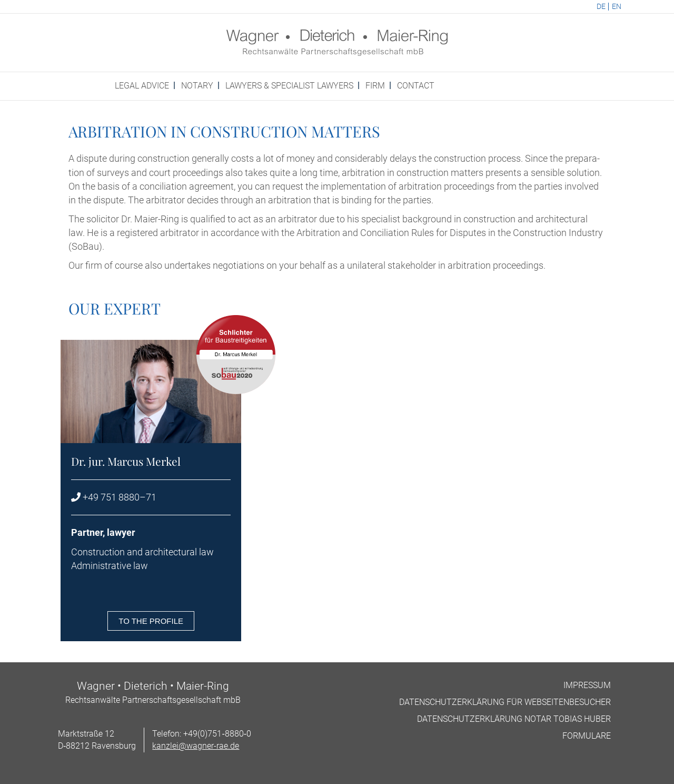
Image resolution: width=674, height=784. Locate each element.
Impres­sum (587, 685)
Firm (375, 86)
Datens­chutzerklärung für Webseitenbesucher (505, 702)
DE (601, 7)
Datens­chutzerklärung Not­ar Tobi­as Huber (514, 719)
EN (617, 7)
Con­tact (416, 86)
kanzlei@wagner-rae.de (196, 746)
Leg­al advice (142, 86)
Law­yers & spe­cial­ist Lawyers (289, 86)
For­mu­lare (587, 736)
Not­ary (197, 86)
